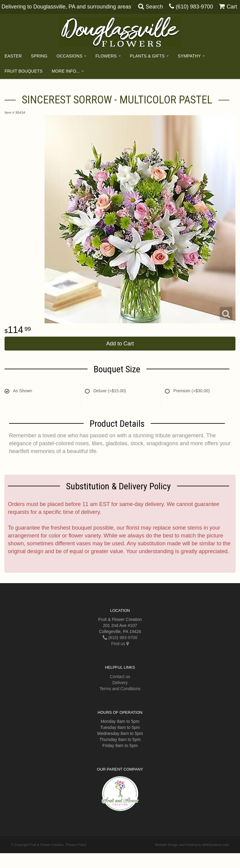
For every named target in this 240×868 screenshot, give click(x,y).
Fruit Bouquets (24, 71)
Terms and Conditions (120, 689)
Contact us (120, 677)
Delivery (120, 683)
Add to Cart (120, 344)
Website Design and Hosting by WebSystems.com (192, 845)
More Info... (66, 71)
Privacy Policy (76, 845)
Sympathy (189, 56)
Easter (13, 56)
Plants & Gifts (147, 56)
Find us (120, 644)
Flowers (106, 56)
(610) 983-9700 (194, 7)
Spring (39, 56)
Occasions (70, 56)
